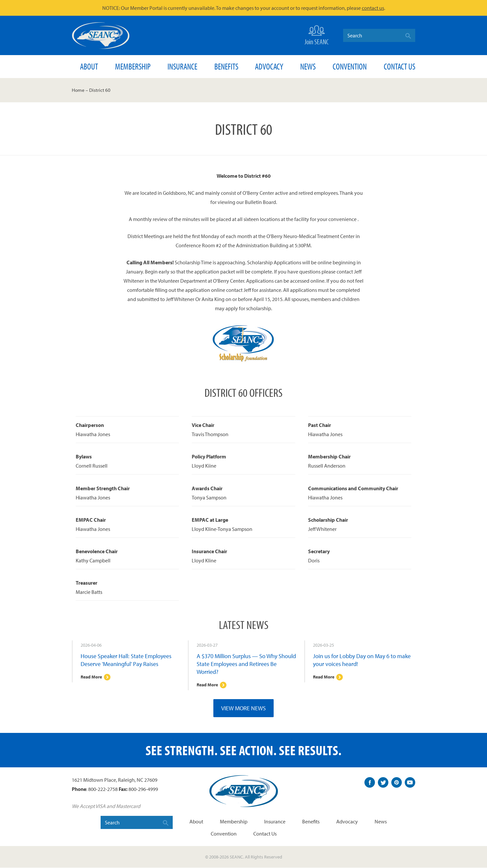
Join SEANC (317, 35)
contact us (373, 8)
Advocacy (269, 66)
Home (78, 90)
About (89, 66)
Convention (350, 66)
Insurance (182, 66)
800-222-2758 (103, 790)
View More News (243, 708)
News (308, 66)
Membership (133, 66)
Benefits (226, 66)
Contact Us (399, 66)
